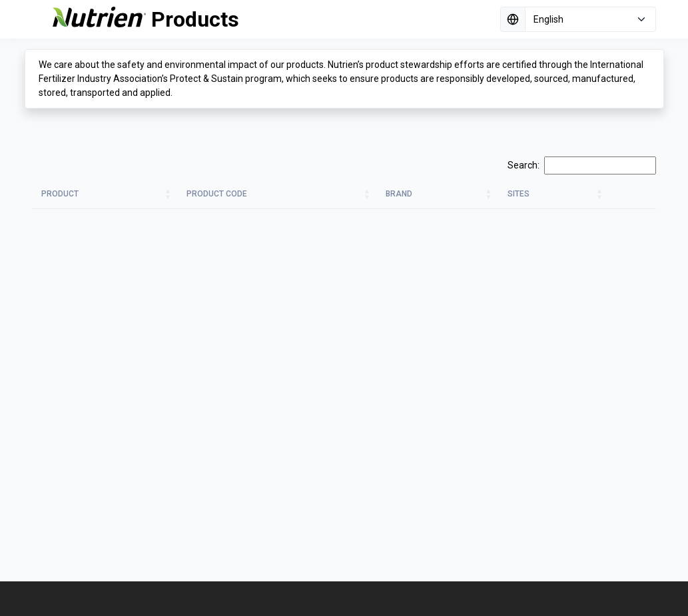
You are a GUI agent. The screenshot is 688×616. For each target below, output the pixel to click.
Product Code (217, 194)
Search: (582, 165)
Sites (518, 194)
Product (60, 194)
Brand (399, 194)
